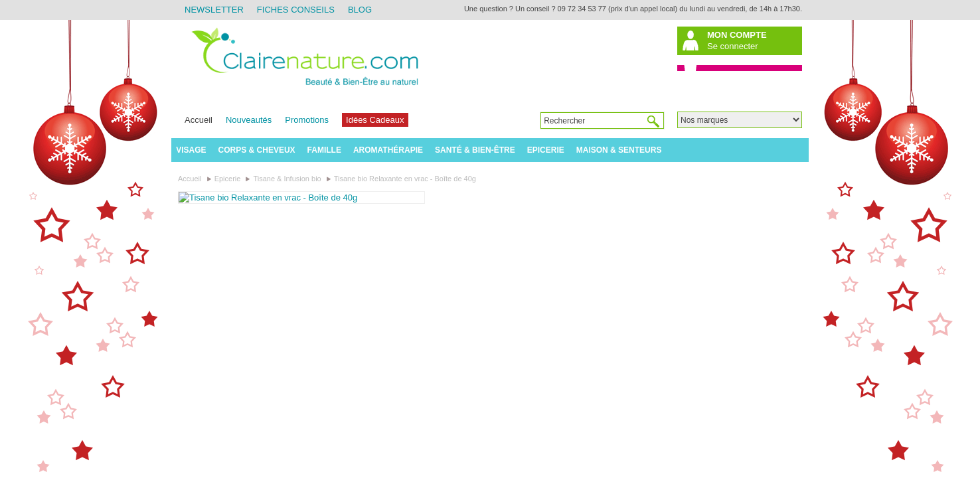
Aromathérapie (388, 150)
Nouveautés (249, 120)
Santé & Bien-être (475, 150)
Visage (191, 150)
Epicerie (546, 150)
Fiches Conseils (296, 10)
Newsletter (214, 10)
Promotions (307, 120)
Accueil (199, 120)
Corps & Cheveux (257, 150)
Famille (324, 150)
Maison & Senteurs (619, 150)
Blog (360, 10)
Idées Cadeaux (375, 120)
